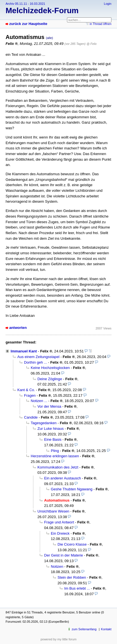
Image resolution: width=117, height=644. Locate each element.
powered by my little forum (59, 639)
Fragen (30, 395)
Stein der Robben (72, 577)
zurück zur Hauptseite (28, 24)
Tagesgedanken (44, 423)
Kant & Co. (26, 390)
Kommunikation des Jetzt (58, 467)
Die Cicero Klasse (72, 544)
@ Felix (92, 44)
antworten (18, 328)
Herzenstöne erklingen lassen (55, 456)
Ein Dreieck (60, 533)
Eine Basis (53, 439)
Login (108, 4)
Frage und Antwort (59, 522)
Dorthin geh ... (35, 362)
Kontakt (106, 629)
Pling (55, 451)
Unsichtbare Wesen (53, 511)
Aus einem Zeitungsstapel (38, 357)
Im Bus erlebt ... (77, 588)
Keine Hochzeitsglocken (50, 368)
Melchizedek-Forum (42, 11)
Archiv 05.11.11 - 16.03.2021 (25, 4)
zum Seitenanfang (84, 629)
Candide (31, 417)
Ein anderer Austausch (63, 478)
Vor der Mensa (49, 406)
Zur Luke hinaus (51, 429)
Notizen (57, 566)
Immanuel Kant (24, 351)
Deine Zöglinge (50, 379)
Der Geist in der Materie (64, 555)
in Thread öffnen (101, 24)
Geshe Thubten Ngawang (72, 489)
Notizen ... (39, 401)
